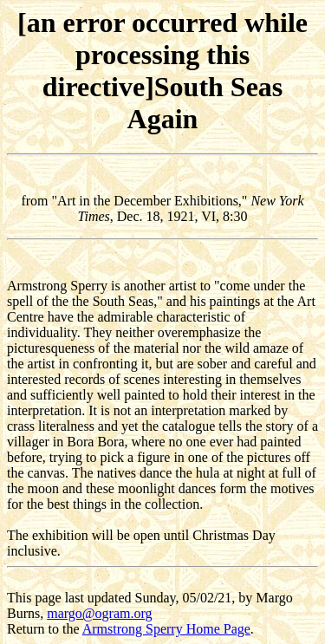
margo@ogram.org (99, 613)
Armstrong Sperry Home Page (166, 629)
